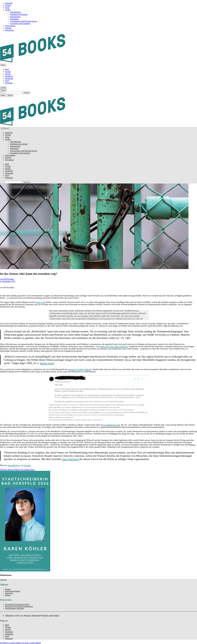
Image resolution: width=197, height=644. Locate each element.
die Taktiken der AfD (112, 425)
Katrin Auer (47, 363)
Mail (7, 69)
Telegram (9, 83)
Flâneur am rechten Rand (17, 470)
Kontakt (8, 589)
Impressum (9, 593)
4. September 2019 (8, 281)
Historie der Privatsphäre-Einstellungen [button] (19, 606)
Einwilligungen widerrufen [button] (15, 608)
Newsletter (9, 30)
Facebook (9, 76)
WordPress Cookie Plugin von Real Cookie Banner (21, 643)
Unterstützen (10, 26)
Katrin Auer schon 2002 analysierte (114, 346)
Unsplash (27, 465)
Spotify (8, 74)
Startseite (9, 3)
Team (7, 8)
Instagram (9, 78)
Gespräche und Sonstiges (20, 23)
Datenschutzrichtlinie (13, 591)
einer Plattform (70, 459)
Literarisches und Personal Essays (24, 21)
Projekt (8, 5)
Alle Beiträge (15, 12)
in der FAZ (41, 302)
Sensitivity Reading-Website (80, 369)
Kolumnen (14, 19)
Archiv (8, 10)
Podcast (8, 28)
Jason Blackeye (14, 465)
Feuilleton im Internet (19, 14)
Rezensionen (15, 17)
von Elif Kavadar (7, 279)
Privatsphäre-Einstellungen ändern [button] (17, 604)
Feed (7, 81)
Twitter (8, 72)
